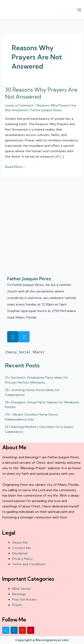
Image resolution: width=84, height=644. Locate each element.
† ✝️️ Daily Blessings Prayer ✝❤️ (2, 16)
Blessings (19, 594)
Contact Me (22, 548)
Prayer (17, 605)
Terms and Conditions (29, 564)
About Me (20, 542)
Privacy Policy (22, 559)
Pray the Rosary (24, 599)
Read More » (15, 166)
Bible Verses (22, 589)
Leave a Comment (19, 105)
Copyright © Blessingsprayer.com (42, 640)
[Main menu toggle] (79, 10)
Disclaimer (20, 553)
